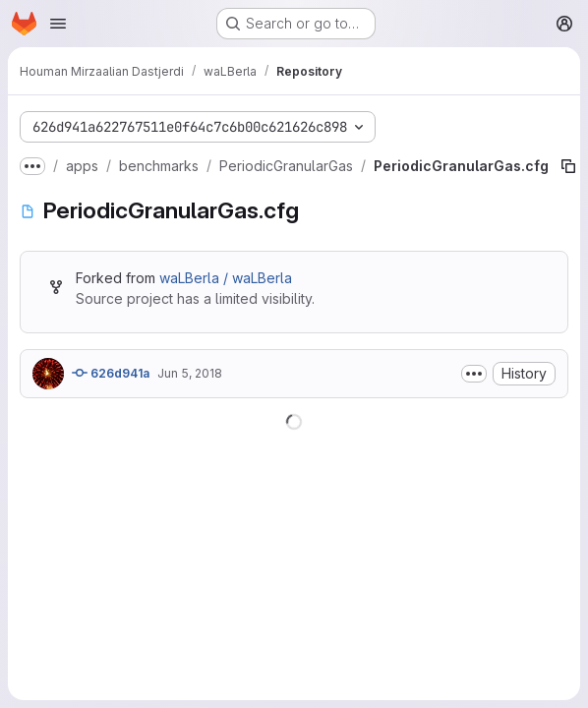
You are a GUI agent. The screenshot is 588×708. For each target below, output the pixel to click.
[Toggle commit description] (474, 374)
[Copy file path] (568, 166)
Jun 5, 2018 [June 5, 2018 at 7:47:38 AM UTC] (190, 373)
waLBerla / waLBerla (226, 278)
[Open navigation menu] (58, 24)
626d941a (111, 373)
